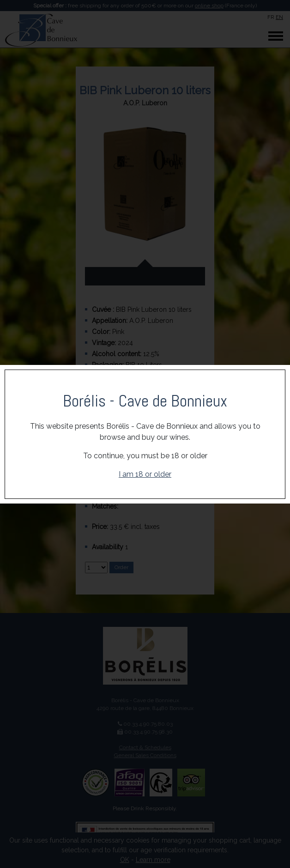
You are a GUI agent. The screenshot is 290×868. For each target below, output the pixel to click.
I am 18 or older (145, 474)
